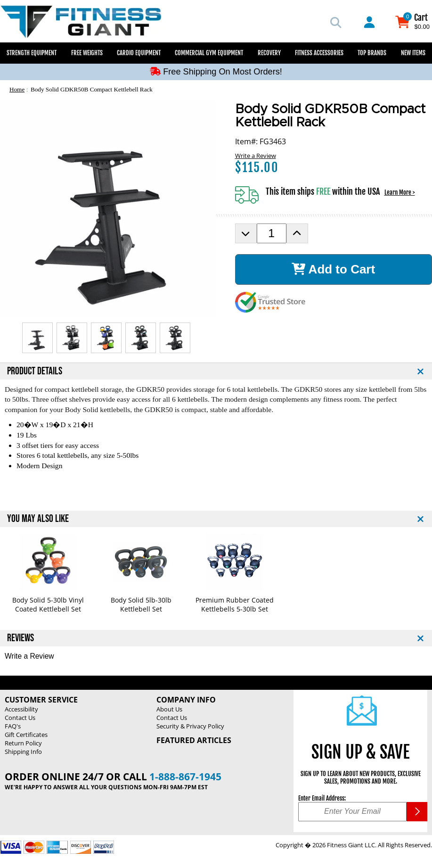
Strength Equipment (32, 53)
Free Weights (87, 53)
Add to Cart (333, 269)
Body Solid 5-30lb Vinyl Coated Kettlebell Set (48, 604)
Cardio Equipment (139, 53)
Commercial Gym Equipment (209, 53)
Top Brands (372, 53)
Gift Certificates (26, 735)
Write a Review (256, 156)
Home (17, 89)
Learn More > (400, 192)
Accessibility (21, 709)
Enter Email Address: (322, 798)
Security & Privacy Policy (190, 726)
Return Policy (23, 743)
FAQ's (13, 726)
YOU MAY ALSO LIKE (38, 519)
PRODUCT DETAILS (35, 371)
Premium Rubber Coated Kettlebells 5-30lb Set (235, 604)
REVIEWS (20, 638)
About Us (169, 709)
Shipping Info (23, 752)
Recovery (269, 53)
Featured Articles (194, 740)
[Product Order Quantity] (272, 233)
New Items (413, 53)
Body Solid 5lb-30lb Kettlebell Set (141, 604)
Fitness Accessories (319, 53)
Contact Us (20, 718)
